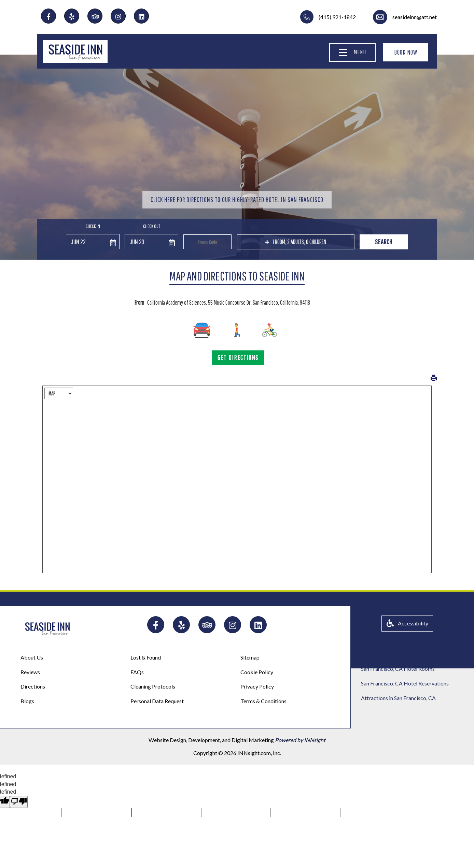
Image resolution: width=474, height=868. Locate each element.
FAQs (137, 672)
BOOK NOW (406, 52)
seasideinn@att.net (415, 17)
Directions (33, 686)
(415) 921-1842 (337, 17)
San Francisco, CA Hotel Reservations (405, 683)
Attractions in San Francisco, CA (398, 698)
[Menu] (343, 53)
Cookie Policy (257, 672)
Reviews (30, 672)
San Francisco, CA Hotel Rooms (398, 669)
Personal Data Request (157, 701)
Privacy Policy (257, 686)
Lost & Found (146, 657)
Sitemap (250, 657)
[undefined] (19, 802)
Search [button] (384, 242)
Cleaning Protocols (153, 686)
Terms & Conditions (263, 701)
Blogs (27, 701)
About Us (32, 657)
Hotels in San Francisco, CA (393, 654)
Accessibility (407, 623)
